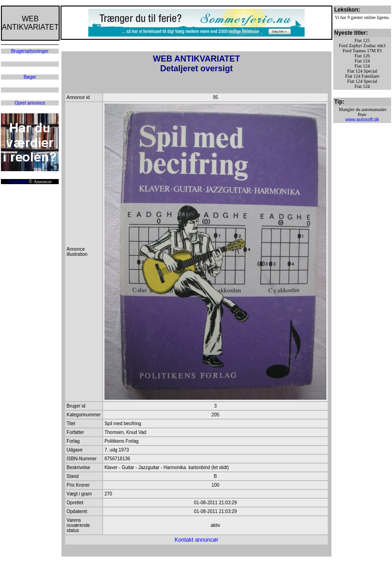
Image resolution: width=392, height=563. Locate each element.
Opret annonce (30, 103)
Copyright (18, 182)
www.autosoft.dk (362, 120)
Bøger (30, 77)
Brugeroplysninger (30, 51)
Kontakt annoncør (197, 540)
